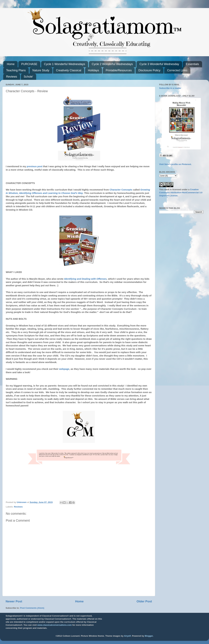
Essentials (192, 64)
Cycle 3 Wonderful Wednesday (159, 64)
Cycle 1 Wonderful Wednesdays (65, 64)
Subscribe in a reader (170, 88)
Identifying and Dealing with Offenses (85, 279)
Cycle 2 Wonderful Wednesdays (112, 64)
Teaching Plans (16, 70)
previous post (34, 166)
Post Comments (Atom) (32, 608)
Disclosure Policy (149, 70)
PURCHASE (29, 64)
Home (11, 64)
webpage (64, 369)
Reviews (12, 77)
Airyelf (127, 636)
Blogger (149, 636)
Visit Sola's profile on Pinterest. (175, 164)
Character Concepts (121, 190)
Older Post (144, 601)
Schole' (28, 77)
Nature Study (41, 70)
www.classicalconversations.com (55, 625)
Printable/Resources (119, 70)
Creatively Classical (69, 70)
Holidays (93, 70)
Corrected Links (177, 70)
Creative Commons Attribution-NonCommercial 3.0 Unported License (181, 193)
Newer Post (14, 601)
